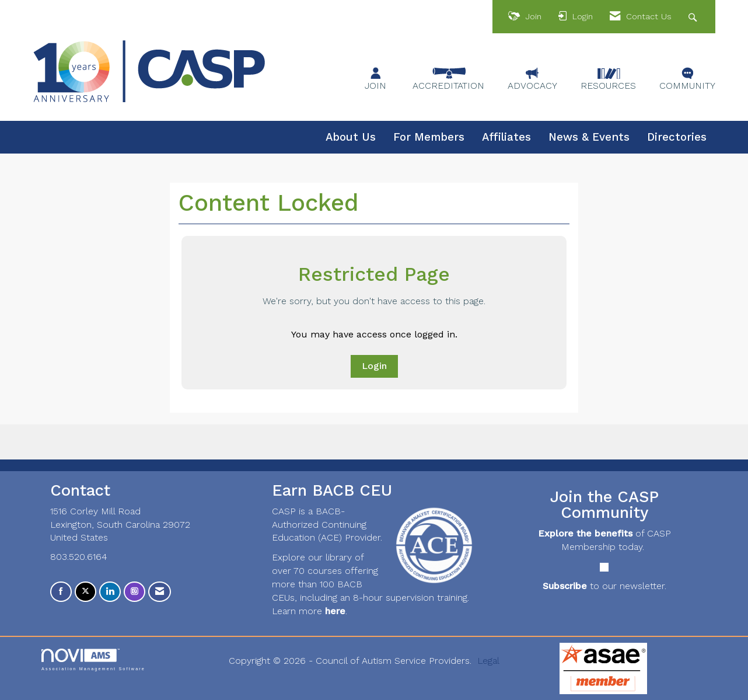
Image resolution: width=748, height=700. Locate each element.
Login (374, 366)
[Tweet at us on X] (85, 592)
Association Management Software (93, 659)
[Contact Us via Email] (160, 592)
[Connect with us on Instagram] (134, 592)
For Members (429, 137)
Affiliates (506, 137)
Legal (488, 661)
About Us (351, 137)
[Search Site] (694, 17)
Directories (677, 137)
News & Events (589, 137)
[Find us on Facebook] (61, 592)
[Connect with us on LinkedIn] (110, 592)
